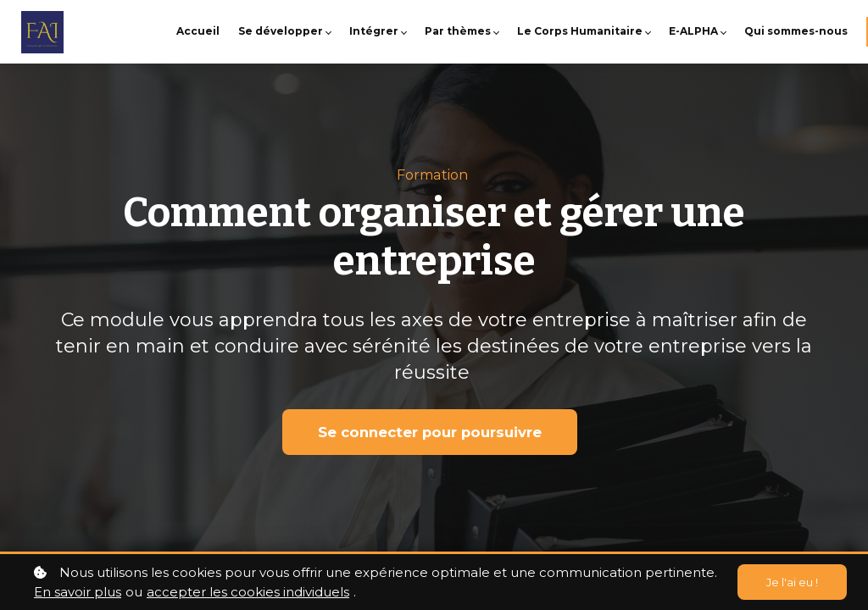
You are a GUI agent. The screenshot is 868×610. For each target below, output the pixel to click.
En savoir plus (78, 592)
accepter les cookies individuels (248, 592)
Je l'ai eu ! (790, 582)
